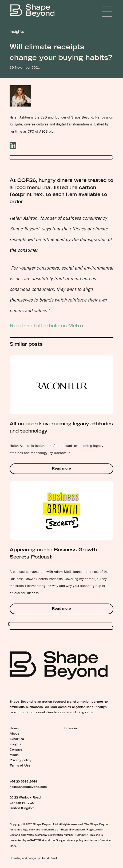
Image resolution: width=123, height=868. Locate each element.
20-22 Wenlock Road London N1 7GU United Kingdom (25, 803)
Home (14, 729)
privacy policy (75, 841)
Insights (15, 745)
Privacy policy (21, 761)
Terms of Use (20, 766)
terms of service (100, 841)
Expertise (17, 739)
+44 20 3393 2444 (23, 782)
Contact (16, 750)
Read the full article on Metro (46, 326)
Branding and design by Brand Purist (33, 858)
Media (14, 755)
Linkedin (70, 729)
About (14, 734)
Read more (61, 469)
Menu (99, 11)
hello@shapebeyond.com (28, 787)
